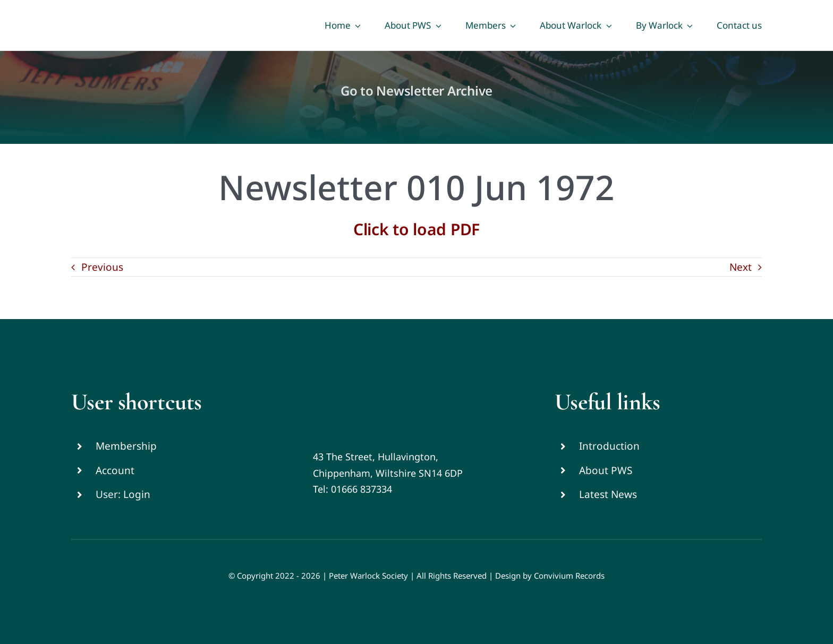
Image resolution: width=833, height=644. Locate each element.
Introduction (609, 446)
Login (137, 494)
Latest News (608, 494)
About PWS (606, 470)
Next (741, 267)
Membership (126, 446)
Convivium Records (569, 576)
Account (115, 470)
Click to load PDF (416, 229)
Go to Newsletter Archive (416, 91)
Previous (102, 267)
